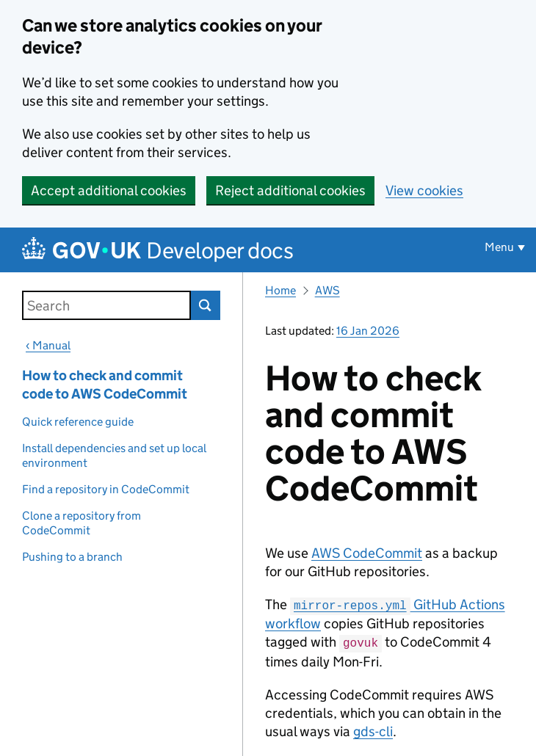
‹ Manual (48, 345)
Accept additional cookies (109, 190)
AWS (327, 290)
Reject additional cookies (290, 190)
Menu (499, 247)
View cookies (424, 190)
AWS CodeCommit (367, 553)
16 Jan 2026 (368, 331)
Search (206, 305)
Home (280, 290)
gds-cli (373, 729)
